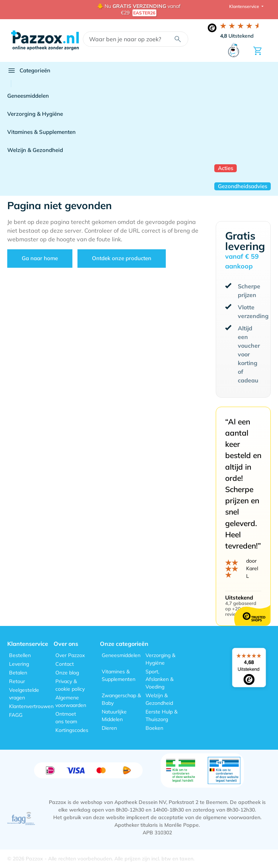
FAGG (16, 715)
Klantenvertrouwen (31, 706)
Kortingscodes (72, 730)
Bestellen (20, 655)
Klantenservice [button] (245, 6)
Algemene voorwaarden (71, 701)
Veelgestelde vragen (24, 694)
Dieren (109, 728)
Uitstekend (237, 36)
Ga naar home (40, 258)
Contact (65, 664)
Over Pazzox (70, 655)
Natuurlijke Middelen (114, 715)
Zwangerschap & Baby (121, 699)
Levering (19, 664)
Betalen (18, 673)
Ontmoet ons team (66, 718)
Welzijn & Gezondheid (35, 150)
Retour (17, 681)
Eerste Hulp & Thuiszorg (161, 715)
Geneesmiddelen (28, 96)
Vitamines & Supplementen (41, 132)
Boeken (154, 728)
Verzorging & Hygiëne (35, 114)
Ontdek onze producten (122, 258)
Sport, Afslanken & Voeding (159, 679)
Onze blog (67, 673)
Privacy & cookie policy (70, 685)
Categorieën (29, 71)
